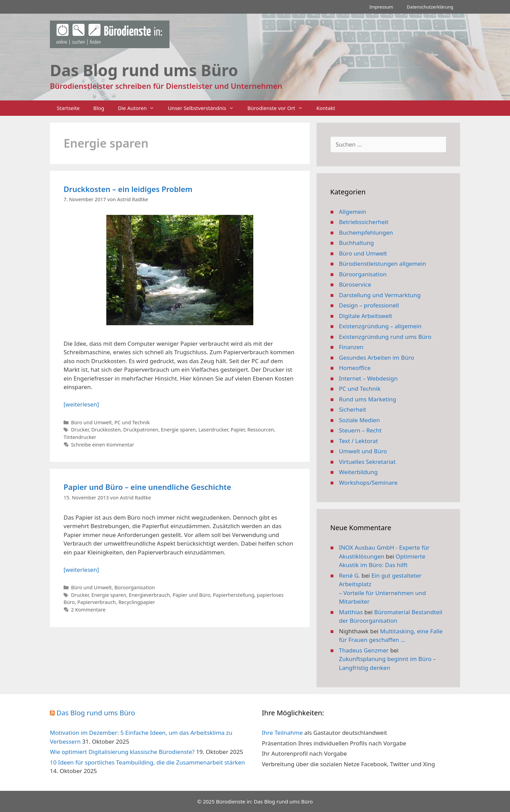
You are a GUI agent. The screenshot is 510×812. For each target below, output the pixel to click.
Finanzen (351, 347)
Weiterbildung (358, 472)
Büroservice (355, 284)
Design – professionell (369, 305)
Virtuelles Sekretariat (367, 462)
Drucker (80, 430)
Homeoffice (355, 368)
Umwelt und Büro (363, 451)
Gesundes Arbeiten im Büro (377, 357)
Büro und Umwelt (91, 422)
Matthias (351, 612)
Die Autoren (139, 108)
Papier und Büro (192, 595)
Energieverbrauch (149, 595)
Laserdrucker (213, 430)
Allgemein (353, 212)
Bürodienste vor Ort (279, 108)
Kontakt (326, 108)
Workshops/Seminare (368, 483)
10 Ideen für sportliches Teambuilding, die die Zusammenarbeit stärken (147, 762)
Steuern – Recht (360, 430)
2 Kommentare (88, 610)
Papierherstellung (234, 595)
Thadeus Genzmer (364, 650)
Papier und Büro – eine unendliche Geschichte (147, 487)
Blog (99, 108)
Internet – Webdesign (368, 378)
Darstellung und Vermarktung (380, 295)
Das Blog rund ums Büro (96, 713)
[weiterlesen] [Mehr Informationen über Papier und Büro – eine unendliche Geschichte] (81, 570)
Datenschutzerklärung (430, 7)
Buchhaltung (357, 243)
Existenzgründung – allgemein (380, 326)
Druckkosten (106, 430)
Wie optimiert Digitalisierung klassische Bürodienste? (122, 752)
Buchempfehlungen (366, 232)
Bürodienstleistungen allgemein (383, 264)
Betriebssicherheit (364, 222)
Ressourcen (261, 430)
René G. (350, 575)
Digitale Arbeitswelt (366, 316)
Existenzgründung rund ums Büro (385, 337)
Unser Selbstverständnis (204, 108)
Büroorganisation (135, 587)
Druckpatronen (141, 430)
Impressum (381, 7)
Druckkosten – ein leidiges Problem (128, 189)
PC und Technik (132, 422)
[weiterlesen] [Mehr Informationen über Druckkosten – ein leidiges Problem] (81, 404)
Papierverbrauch (96, 602)
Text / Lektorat (359, 441)
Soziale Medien (360, 420)
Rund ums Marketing (368, 399)
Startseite (68, 108)
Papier (238, 430)
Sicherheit (353, 409)
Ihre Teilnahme (282, 733)
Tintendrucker (80, 437)
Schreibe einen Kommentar (103, 445)
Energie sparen (178, 430)
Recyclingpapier (137, 602)
